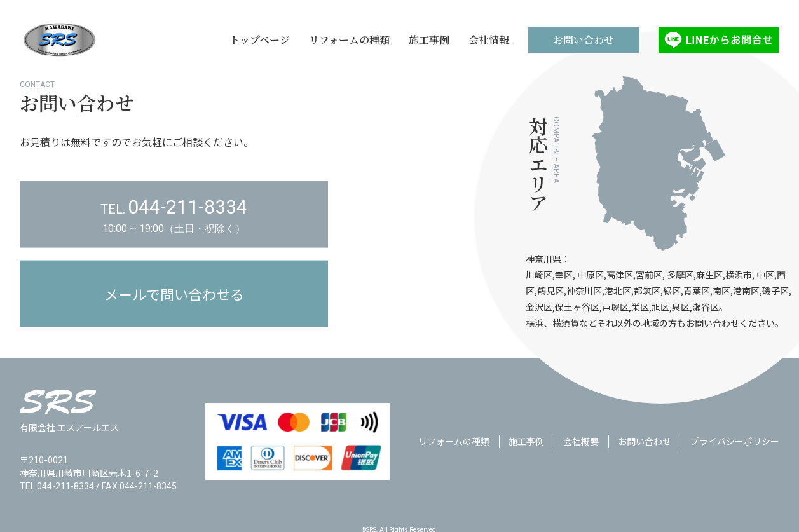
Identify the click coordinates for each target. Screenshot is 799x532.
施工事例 (526, 459)
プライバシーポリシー (735, 459)
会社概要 (581, 459)
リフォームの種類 (454, 459)
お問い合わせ (645, 459)
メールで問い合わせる (174, 318)
